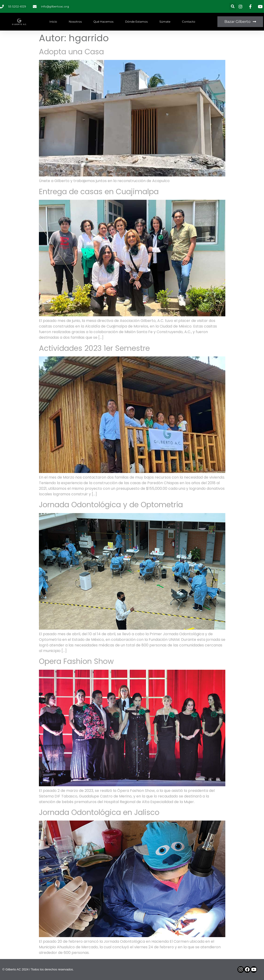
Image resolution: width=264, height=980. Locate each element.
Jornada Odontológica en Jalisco (99, 812)
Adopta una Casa (71, 52)
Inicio (53, 22)
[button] (233, 6)
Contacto (189, 22)
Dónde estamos (136, 22)
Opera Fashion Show (76, 661)
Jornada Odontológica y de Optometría (111, 505)
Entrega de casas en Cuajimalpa (99, 192)
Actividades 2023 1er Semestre (94, 348)
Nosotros (75, 22)
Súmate (165, 22)
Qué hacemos (103, 22)
